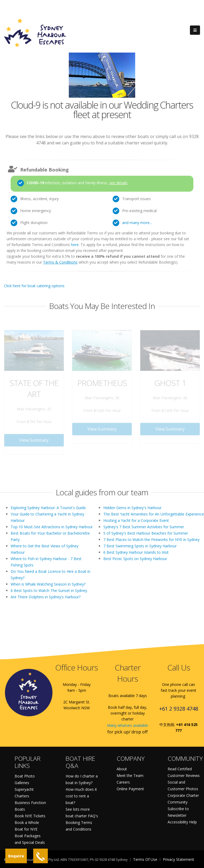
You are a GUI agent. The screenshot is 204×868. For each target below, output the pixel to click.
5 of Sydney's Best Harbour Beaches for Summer (146, 533)
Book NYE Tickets (30, 816)
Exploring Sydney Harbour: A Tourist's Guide (48, 508)
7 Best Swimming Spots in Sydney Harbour (140, 546)
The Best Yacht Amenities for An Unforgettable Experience (154, 514)
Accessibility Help (182, 822)
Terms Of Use (145, 859)
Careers (123, 782)
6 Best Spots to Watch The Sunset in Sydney (49, 590)
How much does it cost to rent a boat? (81, 796)
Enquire (16, 856)
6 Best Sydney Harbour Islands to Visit (136, 552)
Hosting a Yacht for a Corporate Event (136, 520)
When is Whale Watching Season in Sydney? (48, 584)
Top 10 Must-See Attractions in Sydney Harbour (52, 527)
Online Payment (130, 789)
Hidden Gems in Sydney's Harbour (132, 508)
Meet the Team (130, 775)
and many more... (137, 223)
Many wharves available (127, 725)
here (75, 245)
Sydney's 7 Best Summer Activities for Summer (144, 527)
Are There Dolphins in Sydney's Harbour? (46, 597)
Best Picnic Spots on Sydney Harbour (135, 559)
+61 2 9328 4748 (179, 709)
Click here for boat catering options (34, 286)
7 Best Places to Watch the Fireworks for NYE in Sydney (151, 540)
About (122, 769)
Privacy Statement (178, 859)
